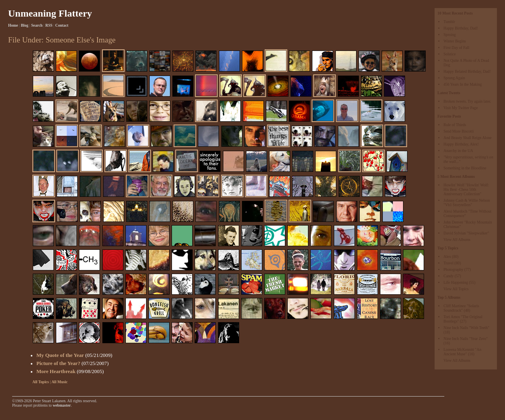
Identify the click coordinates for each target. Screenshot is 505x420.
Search (37, 25)
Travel (449, 263)
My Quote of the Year (60, 355)
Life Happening (456, 282)
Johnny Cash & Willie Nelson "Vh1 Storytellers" (467, 203)
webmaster (62, 405)
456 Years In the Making (463, 84)
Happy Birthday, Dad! (461, 28)
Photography (453, 269)
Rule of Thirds (455, 125)
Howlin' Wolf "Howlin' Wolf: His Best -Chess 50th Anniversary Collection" (466, 189)
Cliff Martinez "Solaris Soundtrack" (461, 308)
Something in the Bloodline (465, 168)
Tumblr (449, 22)
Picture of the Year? (58, 363)
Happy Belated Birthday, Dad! (467, 71)
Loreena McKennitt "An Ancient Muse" (462, 352)
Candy (449, 276)
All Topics (41, 382)
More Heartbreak (56, 371)
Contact (62, 25)
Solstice (450, 54)
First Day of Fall (456, 47)
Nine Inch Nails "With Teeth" (466, 328)
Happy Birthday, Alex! (461, 144)
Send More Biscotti (459, 131)
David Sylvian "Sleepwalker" (466, 233)
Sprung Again (454, 78)
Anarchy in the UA (458, 151)
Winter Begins (455, 41)
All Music (59, 382)
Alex (447, 256)
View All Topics (456, 289)
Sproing (450, 35)
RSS (49, 25)
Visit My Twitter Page (461, 108)
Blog (24, 25)
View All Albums (457, 240)
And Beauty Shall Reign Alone (468, 138)
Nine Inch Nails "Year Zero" (466, 339)
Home (13, 25)
